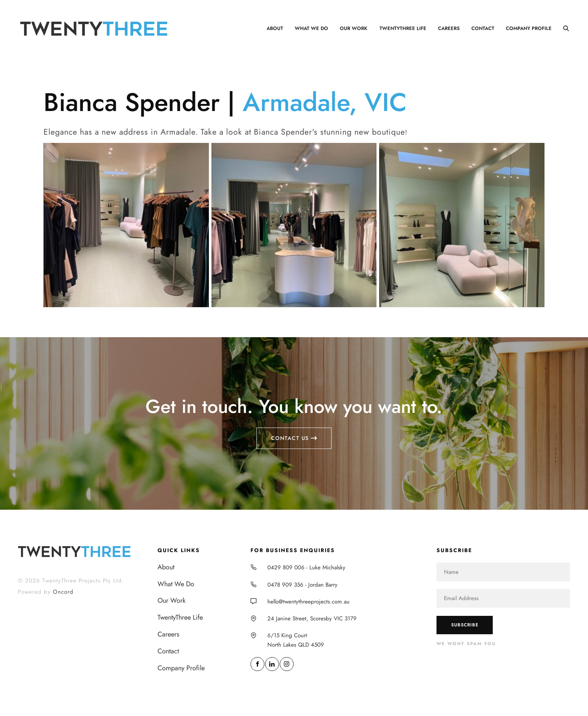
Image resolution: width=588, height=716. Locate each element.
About (275, 28)
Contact (483, 28)
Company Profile (529, 28)
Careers (449, 28)
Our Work (354, 28)
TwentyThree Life (403, 28)
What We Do (311, 28)
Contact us (294, 432)
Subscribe (465, 625)
